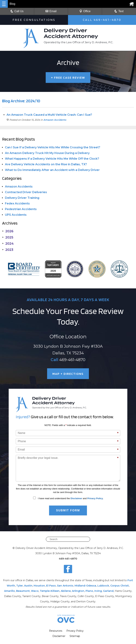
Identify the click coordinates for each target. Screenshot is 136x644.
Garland (108, 591)
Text (121, 11)
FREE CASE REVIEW (68, 78)
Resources (56, 631)
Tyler (20, 586)
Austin (28, 586)
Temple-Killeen (50, 591)
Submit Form (68, 510)
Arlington (78, 591)
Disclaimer (76, 498)
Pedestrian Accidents (21, 209)
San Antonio (65, 586)
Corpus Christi (120, 586)
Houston (39, 586)
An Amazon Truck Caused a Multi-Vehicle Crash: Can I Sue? (49, 115)
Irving (98, 591)
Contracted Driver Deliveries (26, 192)
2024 (8, 244)
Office (85, 11)
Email (51, 11)
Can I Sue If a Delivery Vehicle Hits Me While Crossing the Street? (53, 147)
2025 (8, 237)
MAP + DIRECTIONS (68, 374)
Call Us (17, 11)
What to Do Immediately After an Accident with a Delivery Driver (52, 170)
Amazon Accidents (55, 120)
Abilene (66, 591)
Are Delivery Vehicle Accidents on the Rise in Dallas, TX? (46, 164)
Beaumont (23, 591)
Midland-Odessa (85, 586)
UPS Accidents (16, 215)
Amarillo (9, 591)
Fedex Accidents (17, 203)
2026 (8, 231)
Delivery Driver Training (22, 198)
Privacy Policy (95, 498)
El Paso (51, 586)
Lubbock (103, 586)
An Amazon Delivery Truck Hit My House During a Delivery (47, 153)
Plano (89, 591)
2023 (8, 250)
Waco (35, 591)
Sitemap (75, 636)
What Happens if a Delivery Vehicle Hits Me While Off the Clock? (52, 159)
